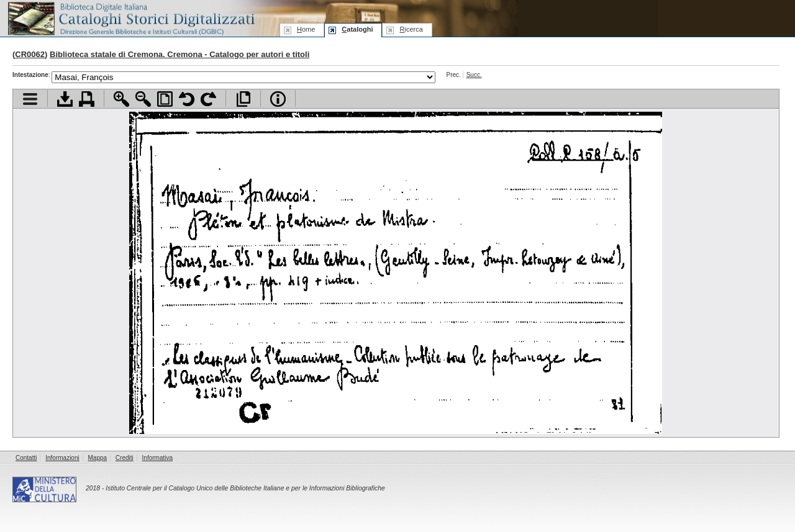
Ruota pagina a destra (208, 99)
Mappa (98, 458)
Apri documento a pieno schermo (243, 99)
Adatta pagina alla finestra (165, 99)
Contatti (26, 458)
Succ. (474, 75)
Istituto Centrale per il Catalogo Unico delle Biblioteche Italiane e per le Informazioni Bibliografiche (245, 488)
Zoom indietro (143, 99)
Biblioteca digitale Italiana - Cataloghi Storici (130, 18)
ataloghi (357, 29)
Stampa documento (87, 99)
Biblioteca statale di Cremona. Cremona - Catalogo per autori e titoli (179, 54)
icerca (411, 29)
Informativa (157, 458)
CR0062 (30, 54)
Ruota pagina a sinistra (187, 99)
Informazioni (62, 458)
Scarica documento (65, 99)
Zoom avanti (121, 99)
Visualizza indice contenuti (30, 99)
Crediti (125, 458)
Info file (278, 99)
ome (306, 29)
